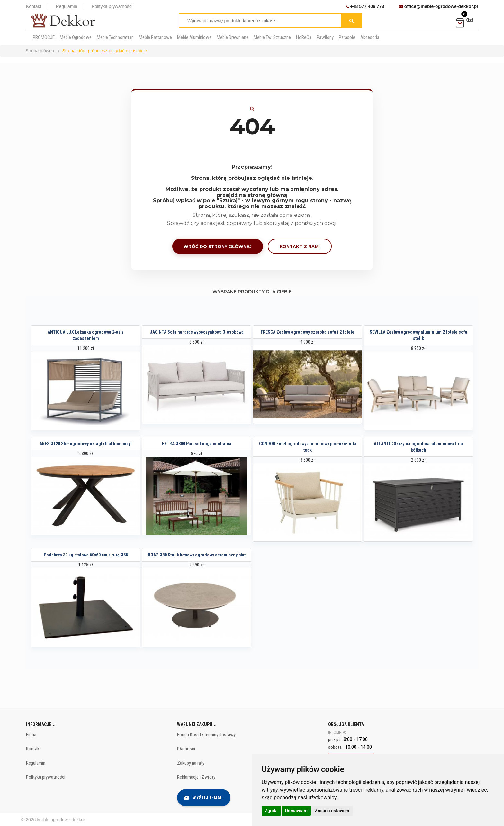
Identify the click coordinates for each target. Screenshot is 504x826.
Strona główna (40, 51)
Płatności (186, 749)
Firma (31, 735)
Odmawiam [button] (296, 811)
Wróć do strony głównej (218, 246)
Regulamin (66, 6)
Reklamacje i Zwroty (196, 777)
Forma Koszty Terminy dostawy (206, 735)
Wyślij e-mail (204, 798)
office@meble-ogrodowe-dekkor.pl (438, 6)
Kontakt (34, 6)
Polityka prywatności (112, 6)
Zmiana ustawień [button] (332, 811)
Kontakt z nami (300, 246)
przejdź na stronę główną (252, 195)
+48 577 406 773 (365, 6)
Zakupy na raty (191, 763)
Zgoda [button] (271, 811)
